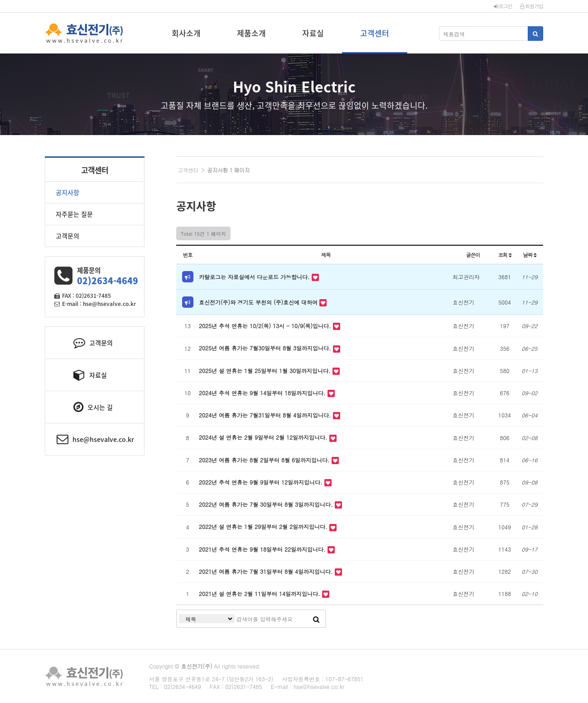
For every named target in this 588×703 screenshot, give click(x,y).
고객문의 (67, 236)
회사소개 (186, 33)
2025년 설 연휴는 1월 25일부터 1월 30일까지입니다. (266, 371)
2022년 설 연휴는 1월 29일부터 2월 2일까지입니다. (264, 526)
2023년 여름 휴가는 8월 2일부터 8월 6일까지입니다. (265, 460)
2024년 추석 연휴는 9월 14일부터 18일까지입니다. (263, 393)
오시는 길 (93, 407)
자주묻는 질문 (74, 214)
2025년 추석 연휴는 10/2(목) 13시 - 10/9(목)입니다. (266, 326)
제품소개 (251, 33)
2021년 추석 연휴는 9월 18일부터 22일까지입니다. (263, 549)
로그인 (503, 6)
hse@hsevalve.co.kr (95, 439)
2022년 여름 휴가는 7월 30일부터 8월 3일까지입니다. (267, 504)
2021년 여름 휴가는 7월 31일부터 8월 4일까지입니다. (267, 571)
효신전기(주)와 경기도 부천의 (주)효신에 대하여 (259, 302)
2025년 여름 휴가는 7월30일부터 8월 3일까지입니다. (266, 348)
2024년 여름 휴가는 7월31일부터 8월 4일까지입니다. (266, 415)
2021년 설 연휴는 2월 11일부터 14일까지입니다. (260, 594)
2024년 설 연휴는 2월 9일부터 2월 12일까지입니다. (264, 437)
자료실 (313, 33)
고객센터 (375, 33)
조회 (504, 255)
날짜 (529, 255)
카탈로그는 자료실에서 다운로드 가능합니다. (255, 277)
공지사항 (67, 192)
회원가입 (532, 6)
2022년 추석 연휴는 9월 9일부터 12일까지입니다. (262, 482)
